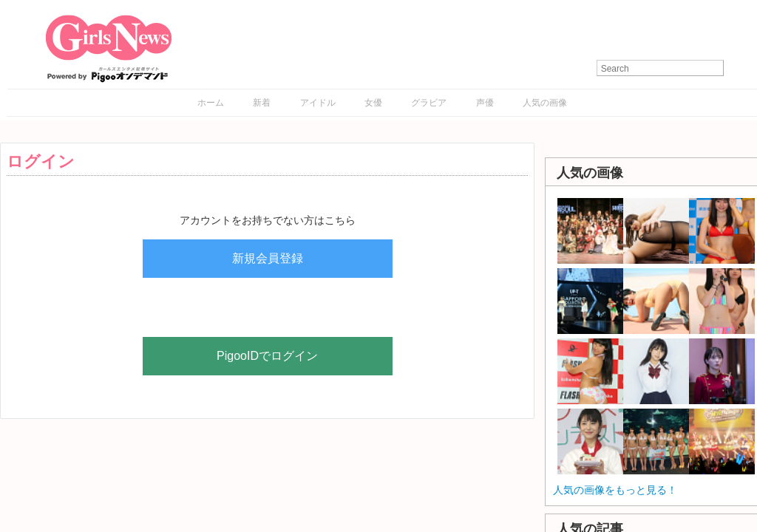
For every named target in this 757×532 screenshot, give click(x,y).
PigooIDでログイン (267, 356)
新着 (262, 103)
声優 (485, 103)
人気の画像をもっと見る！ (615, 490)
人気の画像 (545, 103)
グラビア (429, 103)
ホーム (211, 103)
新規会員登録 (268, 258)
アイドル (318, 103)
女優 (373, 103)
